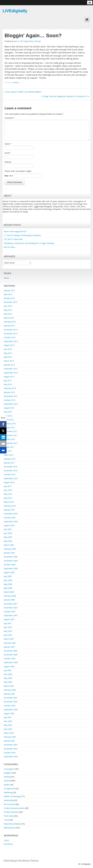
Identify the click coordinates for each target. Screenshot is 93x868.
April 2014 (8, 357)
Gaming (7, 777)
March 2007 (9, 639)
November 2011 (11, 435)
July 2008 (8, 576)
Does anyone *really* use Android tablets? (23, 92)
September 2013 (11, 373)
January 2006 (9, 694)
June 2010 (8, 490)
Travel (6, 820)
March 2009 (9, 545)
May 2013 (8, 384)
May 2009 (8, 537)
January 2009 (9, 553)
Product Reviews (11, 812)
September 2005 (11, 710)
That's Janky (9, 816)
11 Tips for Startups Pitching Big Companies (22, 235)
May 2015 (8, 310)
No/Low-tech (9, 804)
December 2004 (11, 745)
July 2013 (8, 380)
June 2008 (8, 580)
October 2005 (10, 706)
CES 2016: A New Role (13, 239)
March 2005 (9, 733)
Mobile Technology (12, 796)
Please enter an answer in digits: (18, 171)
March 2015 (9, 318)
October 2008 (10, 565)
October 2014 (10, 337)
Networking (9, 800)
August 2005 (9, 713)
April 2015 (8, 314)
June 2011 (8, 451)
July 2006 (8, 670)
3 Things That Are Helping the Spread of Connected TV (64, 96)
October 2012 (10, 400)
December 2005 (11, 698)
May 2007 (8, 631)
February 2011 (10, 459)
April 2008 (8, 588)
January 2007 (9, 647)
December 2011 (11, 431)
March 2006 (9, 686)
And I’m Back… (10, 247)
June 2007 (8, 627)
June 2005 (8, 721)
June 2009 (8, 533)
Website (8, 162)
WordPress (8, 844)
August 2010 (9, 482)
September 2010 (11, 478)
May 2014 (8, 353)
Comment (10, 118)
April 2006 (8, 682)
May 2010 (8, 494)
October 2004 (10, 753)
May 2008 (8, 584)
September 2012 (11, 404)
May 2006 (8, 678)
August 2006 (9, 666)
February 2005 (10, 737)
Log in (6, 840)
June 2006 (8, 674)
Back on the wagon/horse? (15, 231)
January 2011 (9, 463)
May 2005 (8, 725)
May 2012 (8, 412)
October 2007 (10, 612)
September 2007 (11, 615)
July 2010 (8, 486)
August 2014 (9, 345)
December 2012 (11, 396)
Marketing (8, 792)
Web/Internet (9, 828)
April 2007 (8, 635)
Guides (7, 785)
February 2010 (10, 506)
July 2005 (8, 717)
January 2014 (9, 365)
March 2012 (9, 420)
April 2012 (8, 416)
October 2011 (10, 439)
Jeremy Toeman (34, 41)
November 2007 (11, 608)
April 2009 (8, 541)
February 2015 (10, 322)
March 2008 (9, 592)
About (6, 278)
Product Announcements (14, 808)
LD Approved (9, 789)
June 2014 (8, 349)
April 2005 (8, 729)
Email (8, 153)
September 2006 (11, 662)
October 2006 (10, 659)
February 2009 (10, 549)
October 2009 (10, 518)
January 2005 (9, 741)
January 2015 (9, 326)
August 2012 (9, 408)
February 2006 (10, 690)
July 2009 (8, 529)
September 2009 (11, 522)
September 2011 (11, 443)
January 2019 (9, 290)
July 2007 (8, 623)
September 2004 (11, 756)
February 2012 (10, 424)
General (16, 83)
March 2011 (9, 455)
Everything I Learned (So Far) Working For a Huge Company (29, 243)
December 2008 (11, 557)
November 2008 (11, 561)
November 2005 (11, 702)
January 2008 (9, 600)
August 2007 (9, 619)
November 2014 (11, 334)
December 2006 (11, 651)
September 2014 (11, 341)
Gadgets (7, 773)
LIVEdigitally (15, 11)
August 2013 (9, 377)
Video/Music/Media (12, 824)
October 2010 (10, 474)
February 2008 (10, 596)
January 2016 (9, 298)
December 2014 (11, 330)
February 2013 (10, 388)
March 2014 (9, 361)
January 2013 (9, 392)
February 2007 (10, 643)
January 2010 (9, 510)
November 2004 (11, 749)
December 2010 (11, 467)
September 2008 (11, 568)
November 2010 (11, 471)
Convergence (9, 769)
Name (8, 144)
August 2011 (9, 447)
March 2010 (9, 502)
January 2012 (9, 427)
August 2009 (9, 525)
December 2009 (11, 514)
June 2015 (8, 306)
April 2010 (8, 498)
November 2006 (11, 655)
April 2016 (8, 294)
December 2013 (11, 369)
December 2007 (11, 604)
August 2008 (9, 572)
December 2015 (11, 302)
